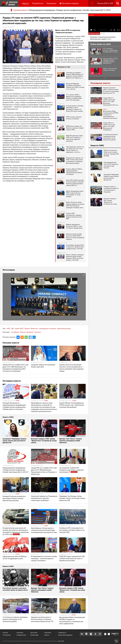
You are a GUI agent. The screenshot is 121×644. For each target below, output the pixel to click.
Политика (38, 332)
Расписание (34, 633)
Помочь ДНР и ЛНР (105, 3)
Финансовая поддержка (65, 635)
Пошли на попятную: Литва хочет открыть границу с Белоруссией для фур (111, 153)
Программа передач (69, 3)
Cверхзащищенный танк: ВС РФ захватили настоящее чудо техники (111, 165)
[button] (84, 275)
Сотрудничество (21, 635)
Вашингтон (34, 329)
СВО (12, 329)
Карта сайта (61, 641)
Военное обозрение (27, 332)
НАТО (8, 329)
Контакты (5, 633)
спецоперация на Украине (47, 329)
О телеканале (7, 635)
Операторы (20, 633)
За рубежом (15, 332)
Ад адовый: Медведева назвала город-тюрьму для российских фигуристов (14, 441)
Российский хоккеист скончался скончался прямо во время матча (15, 589)
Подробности (38, 3)
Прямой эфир (34, 635)
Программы (51, 3)
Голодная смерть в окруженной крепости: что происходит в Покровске (111, 189)
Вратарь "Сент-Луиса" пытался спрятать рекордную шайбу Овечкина (71, 441)
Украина (27, 329)
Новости (25, 3)
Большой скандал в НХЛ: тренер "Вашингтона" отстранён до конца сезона (44, 441)
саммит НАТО (19, 329)
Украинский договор (64, 329)
